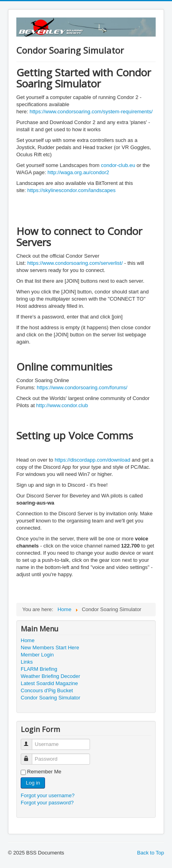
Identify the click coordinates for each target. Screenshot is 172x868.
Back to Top (150, 853)
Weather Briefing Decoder (50, 676)
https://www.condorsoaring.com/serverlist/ (75, 263)
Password (30, 756)
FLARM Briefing (39, 669)
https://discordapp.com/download (92, 460)
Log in (33, 783)
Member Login (37, 655)
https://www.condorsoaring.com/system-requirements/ (91, 112)
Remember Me (44, 772)
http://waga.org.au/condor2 (78, 172)
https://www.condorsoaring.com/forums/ (82, 387)
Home (28, 640)
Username (30, 741)
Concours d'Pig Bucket (47, 690)
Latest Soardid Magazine (49, 683)
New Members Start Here (50, 648)
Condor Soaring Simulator (51, 698)
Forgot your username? (48, 795)
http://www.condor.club (62, 405)
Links (27, 662)
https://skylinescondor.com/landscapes (71, 190)
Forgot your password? (47, 803)
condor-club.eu (118, 165)
